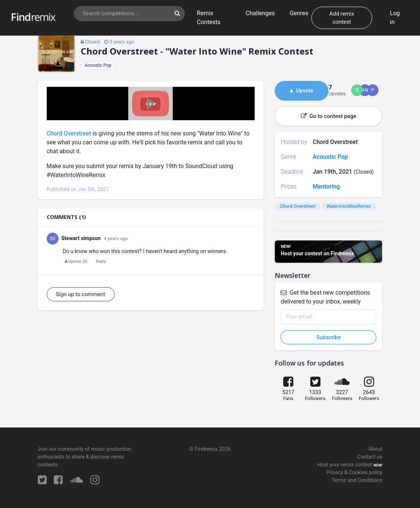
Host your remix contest (345, 465)
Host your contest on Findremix (317, 253)
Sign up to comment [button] (81, 294)
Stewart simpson (81, 238)
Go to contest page (329, 116)
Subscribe (329, 337)
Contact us (370, 457)
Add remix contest (342, 18)
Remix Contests (209, 18)
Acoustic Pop (98, 65)
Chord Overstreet (69, 133)
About (375, 449)
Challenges (260, 13)
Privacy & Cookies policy (354, 472)
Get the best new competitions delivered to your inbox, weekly (325, 297)
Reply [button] (101, 261)
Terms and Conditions (357, 480)
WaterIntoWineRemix (349, 206)
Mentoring (326, 186)
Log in (395, 18)
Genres (299, 13)
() (76, 261)
